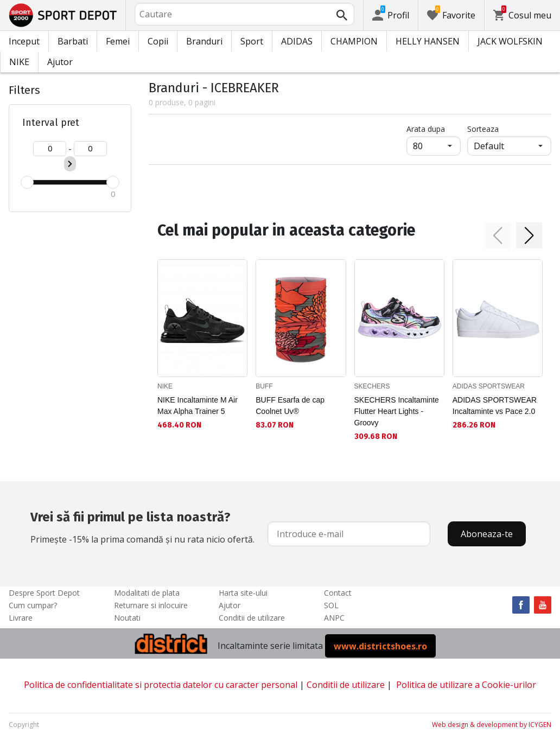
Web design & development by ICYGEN (492, 725)
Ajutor (60, 62)
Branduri (204, 41)
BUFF (264, 386)
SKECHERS (372, 386)
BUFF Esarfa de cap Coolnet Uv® (290, 406)
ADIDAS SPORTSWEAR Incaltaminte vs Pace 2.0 (495, 406)
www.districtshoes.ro (380, 646)
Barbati (73, 41)
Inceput (24, 41)
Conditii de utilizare (252, 618)
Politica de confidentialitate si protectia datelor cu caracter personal (161, 685)
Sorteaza (483, 129)
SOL (331, 605)
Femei (118, 41)
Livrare (21, 618)
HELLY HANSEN (428, 41)
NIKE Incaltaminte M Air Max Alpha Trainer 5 (198, 406)
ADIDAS (297, 41)
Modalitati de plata (147, 593)
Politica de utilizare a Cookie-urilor (466, 685)
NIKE (19, 62)
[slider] (27, 182)
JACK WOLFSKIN (510, 41)
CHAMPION (354, 41)
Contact (338, 593)
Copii (158, 41)
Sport (252, 41)
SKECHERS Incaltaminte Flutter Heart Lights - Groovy (397, 411)
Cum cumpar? (33, 605)
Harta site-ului (243, 593)
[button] (498, 235)
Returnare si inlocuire (151, 605)
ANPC (334, 618)
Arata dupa (426, 129)
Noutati (127, 618)
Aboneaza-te (487, 534)
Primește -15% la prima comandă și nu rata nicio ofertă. (142, 526)
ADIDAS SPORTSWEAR (489, 386)
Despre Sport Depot (44, 593)
